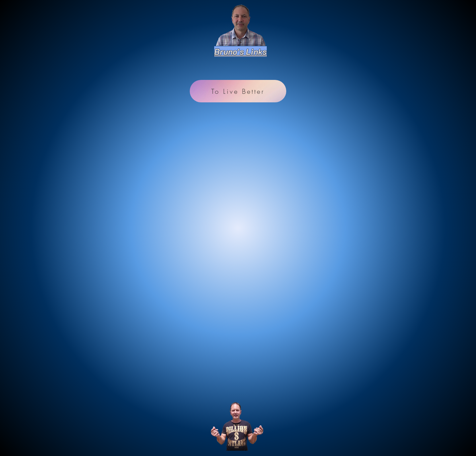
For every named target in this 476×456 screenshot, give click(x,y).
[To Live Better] (238, 91)
